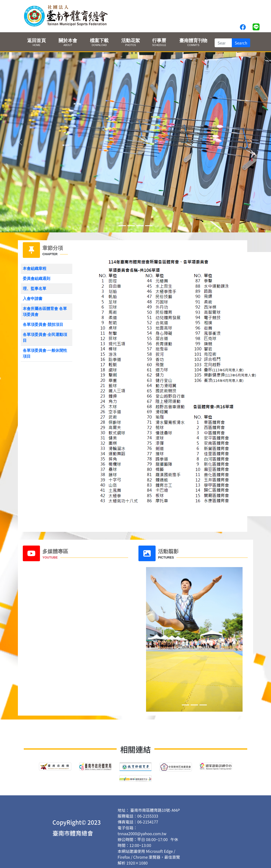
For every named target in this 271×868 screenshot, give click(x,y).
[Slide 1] (131, 226)
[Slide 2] (140, 226)
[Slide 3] (149, 226)
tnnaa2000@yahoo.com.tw (142, 834)
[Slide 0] (122, 226)
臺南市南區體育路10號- (155, 810)
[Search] (223, 43)
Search (241, 43)
